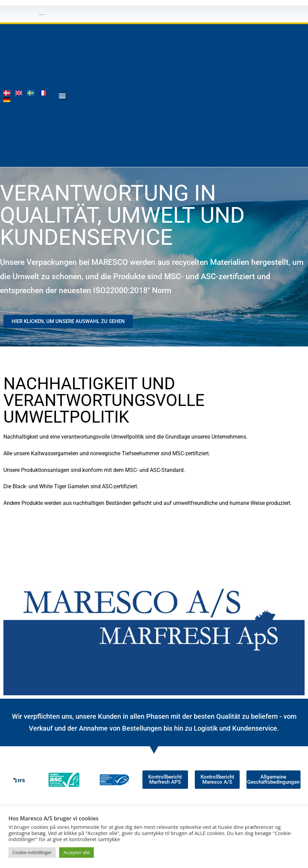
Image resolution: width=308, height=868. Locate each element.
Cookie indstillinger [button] (32, 852)
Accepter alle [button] (76, 852)
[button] (62, 96)
